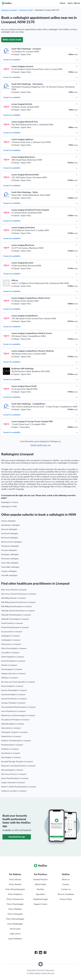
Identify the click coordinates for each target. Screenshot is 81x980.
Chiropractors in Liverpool (11, 644)
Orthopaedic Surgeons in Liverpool (14, 732)
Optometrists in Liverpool (11, 728)
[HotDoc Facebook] (36, 953)
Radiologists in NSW (26, 10)
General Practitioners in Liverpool (14, 699)
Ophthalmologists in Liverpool (13, 724)
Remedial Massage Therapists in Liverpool (17, 762)
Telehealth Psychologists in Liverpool (15, 619)
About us (66, 880)
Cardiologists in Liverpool (11, 640)
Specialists (40, 894)
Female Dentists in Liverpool (12, 623)
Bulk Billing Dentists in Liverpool (13, 598)
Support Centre (40, 904)
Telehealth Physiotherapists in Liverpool (16, 615)
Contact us (66, 889)
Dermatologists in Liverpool (12, 669)
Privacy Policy (66, 899)
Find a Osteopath (15, 914)
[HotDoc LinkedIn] (40, 953)
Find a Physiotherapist (15, 889)
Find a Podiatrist (15, 894)
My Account (15, 929)
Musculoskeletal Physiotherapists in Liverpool (18, 707)
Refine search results (12, 40)
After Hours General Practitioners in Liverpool (19, 594)
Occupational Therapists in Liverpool (15, 720)
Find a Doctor (15, 880)
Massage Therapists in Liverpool (13, 703)
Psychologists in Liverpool (11, 757)
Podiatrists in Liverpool (10, 749)
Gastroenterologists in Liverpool (13, 695)
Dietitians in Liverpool (10, 678)
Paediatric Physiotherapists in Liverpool (16, 741)
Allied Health (40, 884)
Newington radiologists (10, 555)
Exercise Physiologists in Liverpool (14, 690)
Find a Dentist (15, 884)
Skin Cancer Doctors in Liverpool (14, 774)
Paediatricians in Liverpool (11, 737)
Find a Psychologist (15, 904)
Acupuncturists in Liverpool (12, 632)
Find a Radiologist (15, 924)
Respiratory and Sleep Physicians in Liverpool (18, 766)
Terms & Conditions (66, 894)
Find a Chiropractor (15, 899)
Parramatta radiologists (10, 559)
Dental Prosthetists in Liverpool (13, 661)
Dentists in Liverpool (9, 665)
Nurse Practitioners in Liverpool (13, 711)
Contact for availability (40, 60)
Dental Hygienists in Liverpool (13, 657)
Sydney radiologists (9, 521)
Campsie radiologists (9, 571)
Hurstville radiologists (9, 575)
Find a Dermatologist (15, 919)
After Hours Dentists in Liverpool (14, 590)
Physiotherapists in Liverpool (12, 745)
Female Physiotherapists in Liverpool (15, 628)
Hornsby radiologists (9, 550)
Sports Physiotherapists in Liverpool (15, 778)
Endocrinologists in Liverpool (12, 686)
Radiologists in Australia (9, 10)
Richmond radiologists (10, 538)
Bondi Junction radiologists (12, 542)
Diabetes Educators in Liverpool (13, 674)
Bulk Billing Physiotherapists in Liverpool (16, 607)
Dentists (40, 889)
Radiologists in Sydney (10, 502)
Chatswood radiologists (10, 546)
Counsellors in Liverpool (10, 653)
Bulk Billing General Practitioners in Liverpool (18, 602)
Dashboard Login (40, 899)
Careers (66, 884)
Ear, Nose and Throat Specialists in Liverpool (18, 682)
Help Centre (15, 934)
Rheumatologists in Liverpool (12, 770)
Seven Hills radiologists (10, 563)
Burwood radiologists (9, 529)
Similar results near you (40, 445)
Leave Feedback (15, 939)
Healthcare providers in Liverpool (14, 791)
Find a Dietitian (15, 909)
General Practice (40, 880)
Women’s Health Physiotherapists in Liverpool (19, 787)
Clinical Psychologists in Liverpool (14, 648)
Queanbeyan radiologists (11, 525)
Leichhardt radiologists (10, 534)
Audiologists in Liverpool (10, 636)
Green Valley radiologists (10, 567)
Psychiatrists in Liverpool (11, 753)
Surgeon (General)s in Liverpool (13, 783)
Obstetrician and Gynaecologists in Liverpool (18, 716)
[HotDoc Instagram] (45, 953)
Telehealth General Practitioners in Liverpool (18, 611)
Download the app (17, 837)
